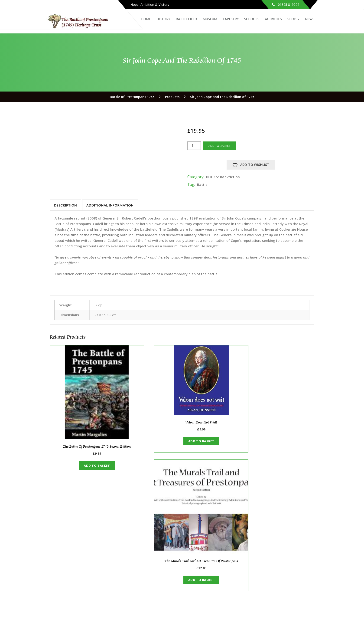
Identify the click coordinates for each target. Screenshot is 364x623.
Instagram (290, 609)
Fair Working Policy (74, 585)
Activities (273, 19)
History (163, 19)
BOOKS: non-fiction (223, 177)
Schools (252, 19)
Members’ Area (139, 562)
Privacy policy (70, 589)
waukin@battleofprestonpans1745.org (83, 614)
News (310, 19)
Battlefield (186, 19)
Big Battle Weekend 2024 (283, 562)
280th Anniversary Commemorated (209, 559)
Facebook (268, 609)
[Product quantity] (194, 146)
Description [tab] (66, 205)
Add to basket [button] (90, 452)
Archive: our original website (82, 575)
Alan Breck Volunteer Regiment (288, 566)
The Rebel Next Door (212, 585)
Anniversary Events (278, 557)
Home (146, 19)
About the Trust (72, 557)
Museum (210, 19)
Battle (202, 185)
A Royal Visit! (205, 571)
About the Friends (141, 557)
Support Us (68, 571)
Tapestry (231, 19)
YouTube (311, 609)
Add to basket (219, 146)
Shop (293, 19)
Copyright (67, 580)
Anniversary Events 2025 (214, 566)
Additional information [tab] (110, 205)
